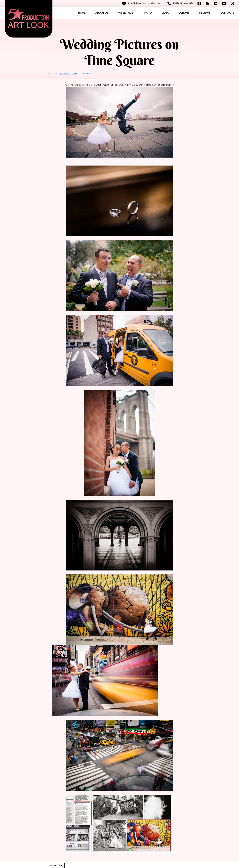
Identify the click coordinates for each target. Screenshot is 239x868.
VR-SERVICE (126, 13)
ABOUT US (102, 13)
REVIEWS (205, 13)
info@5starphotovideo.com (142, 3)
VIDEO (165, 13)
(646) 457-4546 (180, 3)
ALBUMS (184, 13)
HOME (82, 13)
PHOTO (147, 13)
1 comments (85, 74)
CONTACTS (227, 13)
